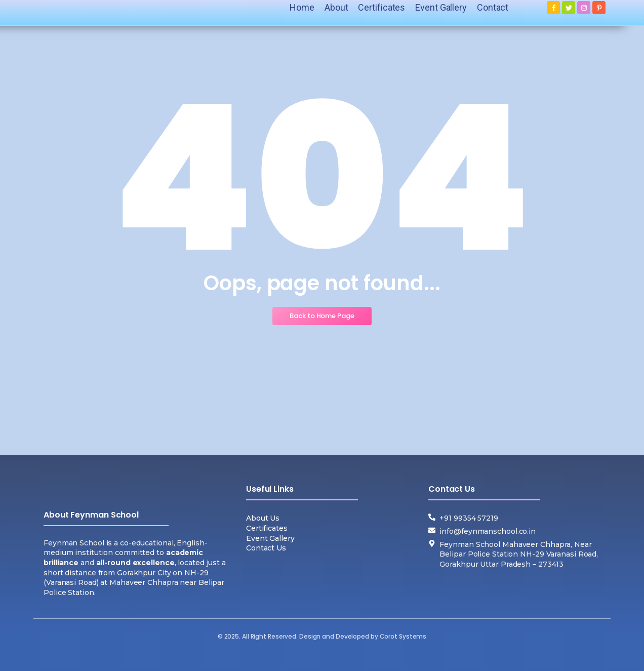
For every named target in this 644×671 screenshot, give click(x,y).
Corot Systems (403, 636)
